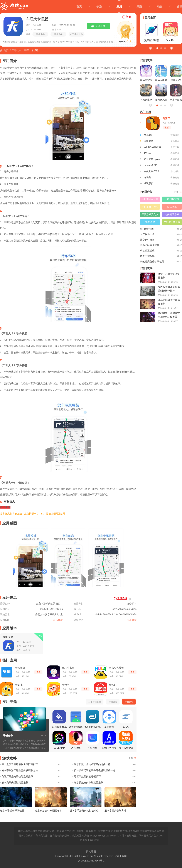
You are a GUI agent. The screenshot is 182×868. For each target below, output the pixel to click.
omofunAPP (150, 165)
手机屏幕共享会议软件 (150, 208)
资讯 (179, 7)
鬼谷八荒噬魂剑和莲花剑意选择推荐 (169, 289)
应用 (119, 7)
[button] (171, 48)
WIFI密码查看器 (152, 147)
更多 (131, 758)
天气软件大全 (147, 234)
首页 (79, 7)
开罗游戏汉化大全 (150, 215)
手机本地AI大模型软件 (150, 200)
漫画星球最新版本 (152, 33)
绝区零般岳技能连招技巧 (87, 776)
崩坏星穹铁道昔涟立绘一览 (146, 74)
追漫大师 (149, 141)
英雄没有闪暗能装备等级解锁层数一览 (95, 770)
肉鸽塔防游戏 (172, 214)
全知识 (113, 685)
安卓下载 (101, 26)
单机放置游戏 (147, 251)
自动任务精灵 (109, 740)
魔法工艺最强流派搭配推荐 (169, 276)
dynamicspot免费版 (93, 720)
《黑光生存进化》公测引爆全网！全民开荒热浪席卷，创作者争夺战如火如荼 (146, 93)
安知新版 (20, 668)
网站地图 (91, 852)
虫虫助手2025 (151, 171)
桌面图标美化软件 (150, 245)
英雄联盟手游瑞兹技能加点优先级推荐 (169, 315)
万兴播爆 (76, 740)
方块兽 (147, 177)
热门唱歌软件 (147, 229)
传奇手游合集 (147, 256)
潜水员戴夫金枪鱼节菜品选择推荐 (92, 764)
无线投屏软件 (172, 199)
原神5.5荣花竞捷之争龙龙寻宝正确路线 (176, 74)
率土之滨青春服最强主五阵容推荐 (20, 764)
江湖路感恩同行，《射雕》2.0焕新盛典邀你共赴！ (161, 93)
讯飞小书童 (68, 668)
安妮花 (19, 685)
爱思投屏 (93, 740)
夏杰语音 (109, 719)
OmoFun (171, 32)
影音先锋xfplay (152, 159)
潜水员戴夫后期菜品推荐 (15, 783)
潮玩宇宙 (149, 183)
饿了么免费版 (126, 740)
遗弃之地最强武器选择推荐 (169, 302)
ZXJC (126, 719)
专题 (159, 7)
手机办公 (59, 34)
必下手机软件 (77, 34)
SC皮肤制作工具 (59, 720)
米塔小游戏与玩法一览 (176, 93)
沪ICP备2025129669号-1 (91, 861)
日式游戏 (172, 207)
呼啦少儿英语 (116, 668)
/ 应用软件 (16, 50)
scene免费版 (76, 719)
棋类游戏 (150, 222)
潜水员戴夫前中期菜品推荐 (89, 783)
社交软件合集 (147, 240)
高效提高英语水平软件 (152, 262)
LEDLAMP (59, 740)
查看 (39, 672)
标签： (29, 34)
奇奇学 (66, 685)
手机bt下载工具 (172, 222)
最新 (139, 7)
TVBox (147, 153)
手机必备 (40, 34)
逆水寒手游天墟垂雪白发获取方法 (20, 770)
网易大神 (149, 135)
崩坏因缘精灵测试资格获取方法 (161, 74)
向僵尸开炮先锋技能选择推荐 (17, 776)
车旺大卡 (8, 637)
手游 (99, 7)
